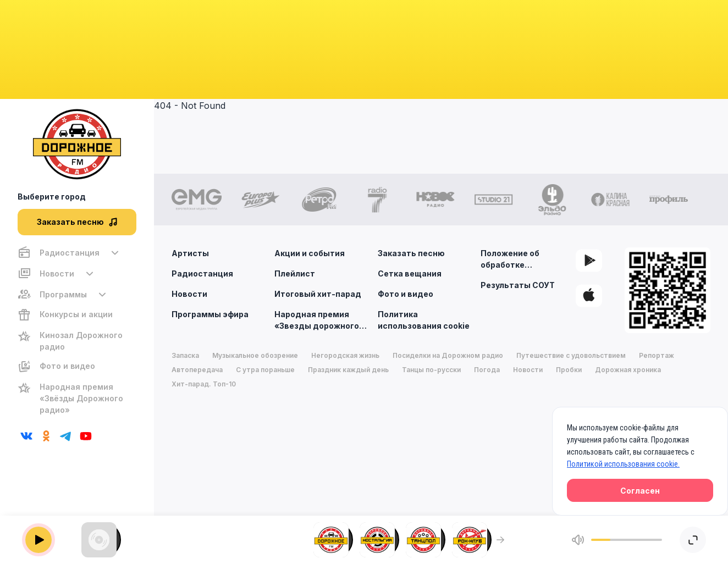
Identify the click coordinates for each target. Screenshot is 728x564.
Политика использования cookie (424, 320)
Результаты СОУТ (518, 285)
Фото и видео (406, 294)
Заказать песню (411, 253)
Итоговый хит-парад (318, 294)
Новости (189, 294)
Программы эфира (210, 314)
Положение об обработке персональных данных (528, 259)
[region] (77, 331)
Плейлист (295, 273)
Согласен (640, 491)
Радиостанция (202, 273)
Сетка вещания (410, 273)
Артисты (190, 253)
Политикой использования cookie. (623, 464)
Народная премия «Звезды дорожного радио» (322, 319)
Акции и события (310, 253)
